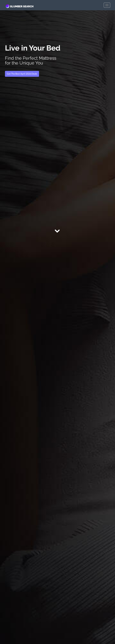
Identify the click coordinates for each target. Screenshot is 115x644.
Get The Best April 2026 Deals (22, 74)
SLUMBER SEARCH (19, 6)
